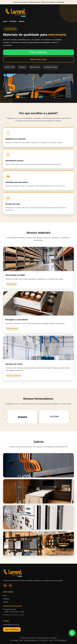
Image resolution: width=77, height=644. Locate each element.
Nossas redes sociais (39, 59)
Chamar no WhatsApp (38, 52)
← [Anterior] (5, 417)
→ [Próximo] (72, 417)
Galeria (21, 21)
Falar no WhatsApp (12, 629)
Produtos (13, 21)
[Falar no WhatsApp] (72, 633)
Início (5, 21)
